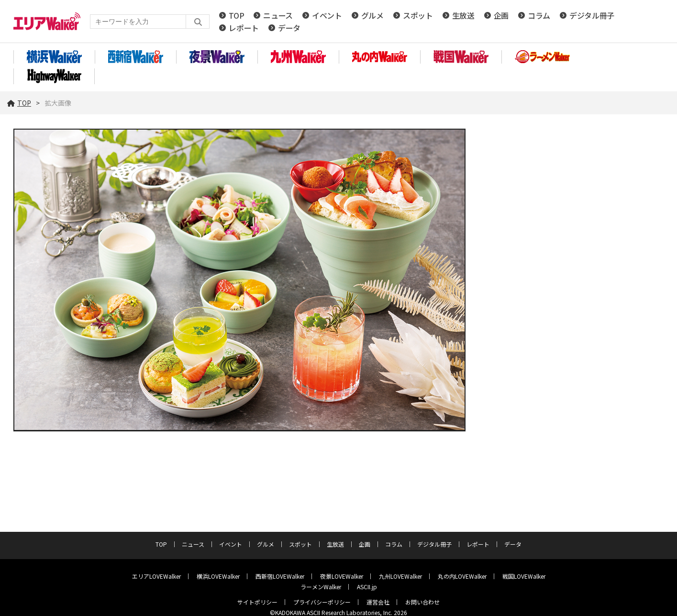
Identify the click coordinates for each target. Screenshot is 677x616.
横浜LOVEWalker (218, 576)
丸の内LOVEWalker (462, 576)
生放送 (463, 15)
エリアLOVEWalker (156, 576)
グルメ (372, 15)
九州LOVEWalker (400, 576)
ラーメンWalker (321, 587)
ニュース (278, 15)
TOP (236, 15)
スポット (418, 15)
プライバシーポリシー (322, 602)
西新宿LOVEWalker (280, 576)
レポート (244, 28)
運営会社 (378, 602)
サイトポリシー (257, 602)
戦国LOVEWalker (524, 576)
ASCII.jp (367, 587)
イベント (327, 15)
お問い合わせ (422, 602)
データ (289, 28)
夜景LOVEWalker (342, 576)
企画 (501, 15)
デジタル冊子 (592, 15)
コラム (539, 15)
